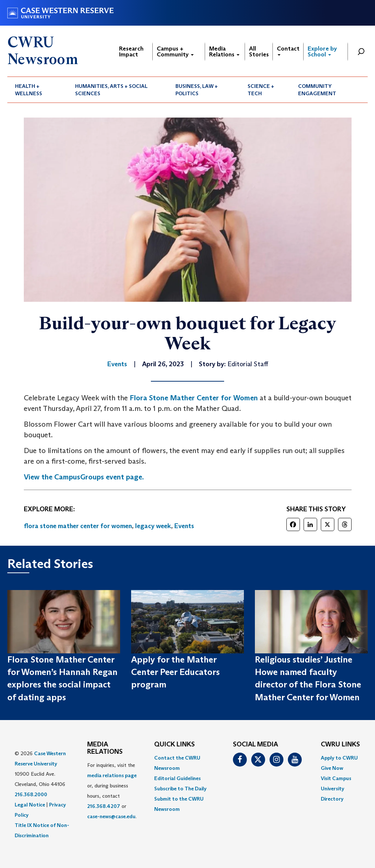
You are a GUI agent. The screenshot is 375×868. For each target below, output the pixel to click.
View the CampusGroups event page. (84, 477)
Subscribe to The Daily (180, 789)
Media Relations (224, 51)
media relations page (112, 775)
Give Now (332, 768)
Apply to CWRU (339, 758)
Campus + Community (175, 51)
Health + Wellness (29, 90)
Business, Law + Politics (197, 90)
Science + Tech (261, 90)
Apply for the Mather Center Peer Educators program (175, 672)
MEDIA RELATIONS (105, 748)
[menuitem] (37, 90)
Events (184, 526)
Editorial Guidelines (177, 778)
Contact (288, 50)
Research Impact (131, 51)
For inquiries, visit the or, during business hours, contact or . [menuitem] (112, 791)
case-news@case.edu (111, 816)
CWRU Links (340, 745)
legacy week (153, 526)
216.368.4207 (104, 806)
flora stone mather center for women (78, 526)
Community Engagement (317, 90)
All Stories (259, 51)
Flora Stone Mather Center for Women (194, 398)
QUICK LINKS (174, 745)
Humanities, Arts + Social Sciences (111, 90)
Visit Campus (336, 778)
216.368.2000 (31, 794)
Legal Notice (30, 805)
